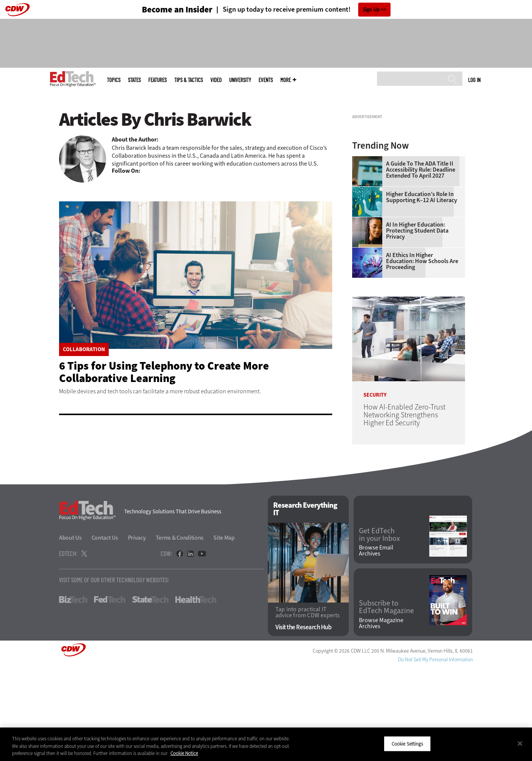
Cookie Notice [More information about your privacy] (184, 753)
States (134, 80)
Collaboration (84, 349)
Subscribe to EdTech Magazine (386, 701)
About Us (70, 632)
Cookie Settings (407, 743)
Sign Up (371, 10)
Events (266, 80)
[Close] (520, 743)
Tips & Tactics (188, 80)
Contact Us (105, 632)
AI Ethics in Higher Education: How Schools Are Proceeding (422, 355)
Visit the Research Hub (303, 721)
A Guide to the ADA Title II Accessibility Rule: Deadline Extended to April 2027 (421, 264)
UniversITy (240, 80)
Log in (474, 80)
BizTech (73, 694)
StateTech (150, 694)
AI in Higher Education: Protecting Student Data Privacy (417, 325)
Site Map (224, 632)
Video (216, 80)
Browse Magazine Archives (381, 717)
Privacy (137, 632)
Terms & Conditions (180, 632)
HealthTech (196, 694)
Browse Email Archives (376, 645)
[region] (266, 744)
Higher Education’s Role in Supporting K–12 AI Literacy (422, 291)
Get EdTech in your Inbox (379, 629)
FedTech (110, 694)
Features (157, 80)
